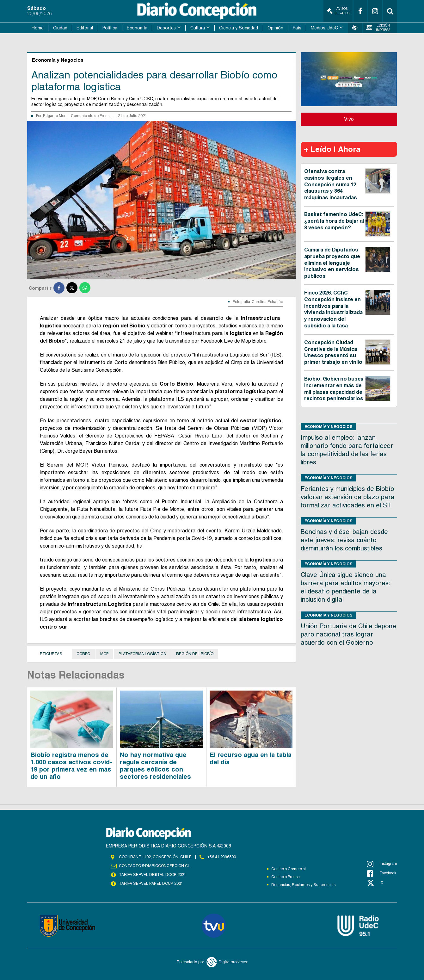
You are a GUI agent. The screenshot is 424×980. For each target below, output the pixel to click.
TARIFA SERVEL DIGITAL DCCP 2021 (152, 875)
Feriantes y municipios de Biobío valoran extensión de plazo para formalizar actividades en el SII (348, 497)
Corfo (83, 654)
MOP (104, 654)
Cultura (198, 28)
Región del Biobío (195, 654)
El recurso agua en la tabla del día (251, 758)
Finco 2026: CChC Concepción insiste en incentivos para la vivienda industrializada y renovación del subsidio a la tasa (333, 309)
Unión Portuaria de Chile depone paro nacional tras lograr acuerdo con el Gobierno (348, 634)
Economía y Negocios (329, 427)
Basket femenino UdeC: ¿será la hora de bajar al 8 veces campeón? (334, 221)
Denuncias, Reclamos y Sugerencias (303, 885)
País (297, 28)
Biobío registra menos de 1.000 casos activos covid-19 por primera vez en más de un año (71, 766)
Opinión (275, 28)
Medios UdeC (324, 28)
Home (38, 28)
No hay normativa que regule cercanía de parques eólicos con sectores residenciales (155, 766)
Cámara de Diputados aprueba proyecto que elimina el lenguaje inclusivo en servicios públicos (332, 263)
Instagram (382, 864)
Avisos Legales (338, 11)
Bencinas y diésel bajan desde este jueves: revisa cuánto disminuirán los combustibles (344, 540)
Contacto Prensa (286, 877)
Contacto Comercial (289, 869)
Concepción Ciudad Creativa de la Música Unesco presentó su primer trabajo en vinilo (333, 352)
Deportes (166, 28)
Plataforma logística (142, 654)
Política (110, 28)
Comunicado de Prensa (91, 116)
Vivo (349, 119)
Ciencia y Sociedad (239, 28)
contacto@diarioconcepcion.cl (154, 866)
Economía (137, 28)
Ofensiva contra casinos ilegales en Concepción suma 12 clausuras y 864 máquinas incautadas (331, 184)
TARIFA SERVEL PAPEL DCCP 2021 (151, 884)
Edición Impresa (378, 28)
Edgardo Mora (56, 116)
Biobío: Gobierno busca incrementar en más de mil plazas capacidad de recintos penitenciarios (334, 389)
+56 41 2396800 (222, 857)
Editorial (85, 28)
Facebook (381, 873)
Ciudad (60, 28)
